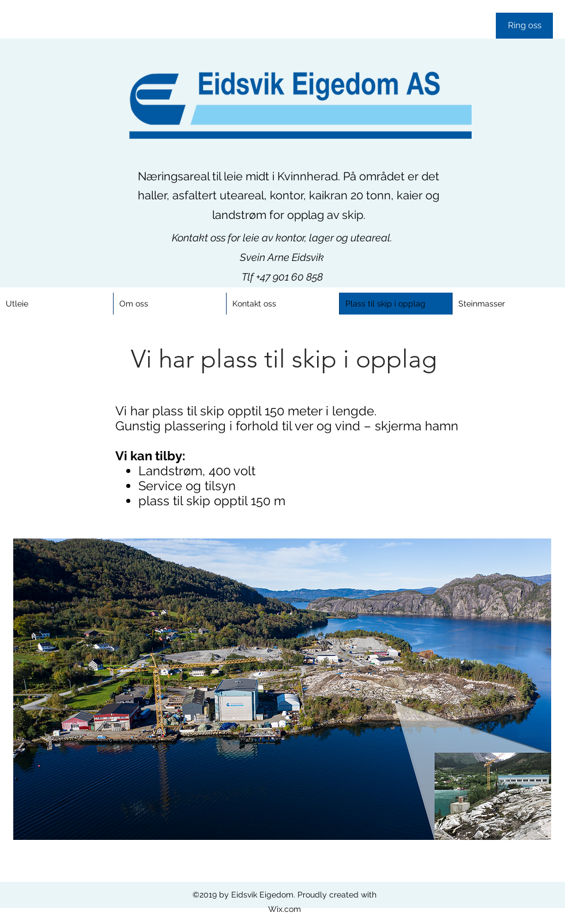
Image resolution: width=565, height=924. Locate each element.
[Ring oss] (524, 26)
